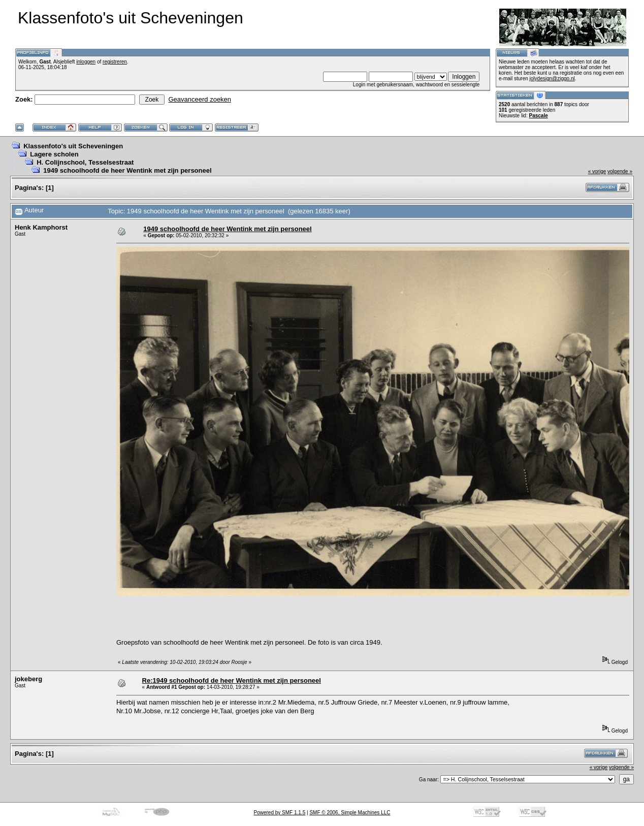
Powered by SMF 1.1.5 (280, 813)
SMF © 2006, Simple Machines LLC (350, 813)
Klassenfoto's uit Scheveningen (73, 146)
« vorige (597, 171)
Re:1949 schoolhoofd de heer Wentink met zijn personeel (232, 680)
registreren (115, 62)
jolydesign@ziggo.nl (552, 78)
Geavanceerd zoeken (200, 99)
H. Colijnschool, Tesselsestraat (85, 162)
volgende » (620, 171)
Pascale (538, 116)
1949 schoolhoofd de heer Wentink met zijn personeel (127, 170)
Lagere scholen (54, 154)
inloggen (86, 62)
